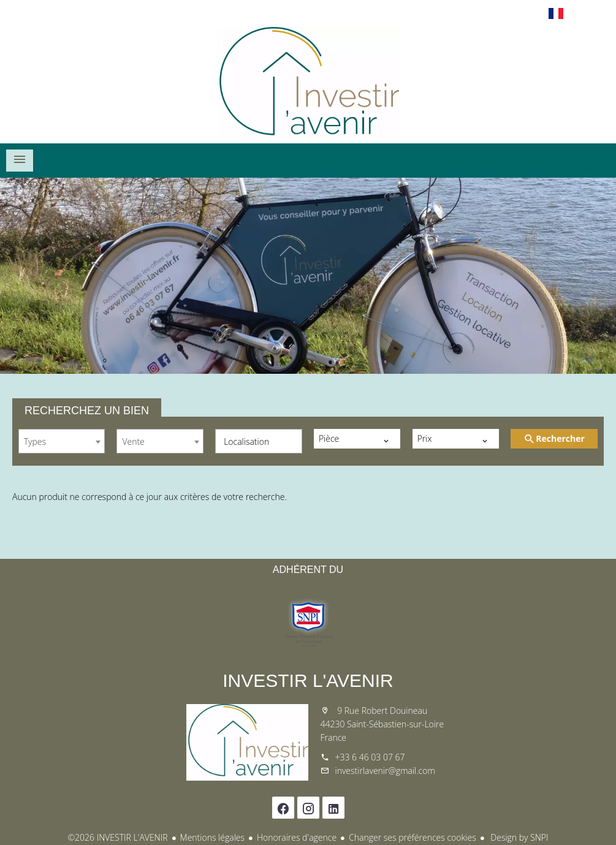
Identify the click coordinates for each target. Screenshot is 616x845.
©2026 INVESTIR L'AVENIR (117, 837)
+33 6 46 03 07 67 (370, 757)
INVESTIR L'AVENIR (308, 680)
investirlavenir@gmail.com (385, 771)
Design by (519, 837)
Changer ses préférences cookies (413, 837)
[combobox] (62, 441)
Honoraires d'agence (297, 837)
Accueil (308, 82)
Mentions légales (212, 837)
